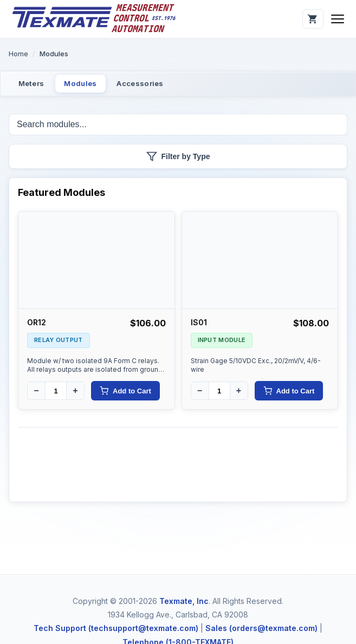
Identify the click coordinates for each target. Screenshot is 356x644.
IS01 (199, 324)
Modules (89, 85)
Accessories (155, 85)
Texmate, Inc (184, 601)
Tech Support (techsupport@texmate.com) (116, 628)
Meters (34, 85)
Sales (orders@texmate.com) (261, 628)
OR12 (37, 324)
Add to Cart (125, 393)
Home (18, 54)
